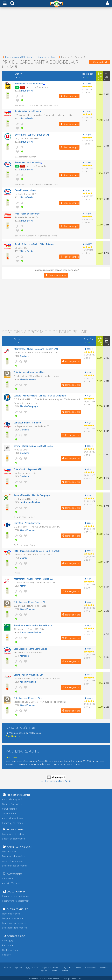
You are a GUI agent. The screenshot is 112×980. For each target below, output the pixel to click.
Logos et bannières (50, 965)
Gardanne (25, 355)
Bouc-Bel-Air (27, 90)
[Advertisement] (56, 32)
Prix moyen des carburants (15, 894)
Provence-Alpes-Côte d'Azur (18, 57)
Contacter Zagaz (10, 948)
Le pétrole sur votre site (14, 921)
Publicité (6, 953)
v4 (37, 977)
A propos (18, 965)
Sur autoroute (9, 811)
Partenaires (8, 877)
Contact (64, 969)
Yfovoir (87, 111)
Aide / (8, 939)
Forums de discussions (14, 854)
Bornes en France (12, 821)
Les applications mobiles (15, 926)
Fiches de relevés (11, 912)
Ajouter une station (56, 274)
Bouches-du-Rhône (46, 57)
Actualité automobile (12, 859)
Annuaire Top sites (11, 881)
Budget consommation (13, 837)
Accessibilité (91, 965)
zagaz (87, 83)
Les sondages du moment (15, 864)
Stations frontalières (12, 802)
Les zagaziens (9, 850)
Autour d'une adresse (13, 816)
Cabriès (24, 557)
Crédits (54, 969)
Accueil (7, 965)
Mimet (23, 584)
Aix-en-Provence (28, 379)
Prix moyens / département (16, 899)
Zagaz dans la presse (72, 965)
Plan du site (8, 943)
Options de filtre (99, 62)
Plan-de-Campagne (29, 405)
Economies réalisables (13, 832)
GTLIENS (12, 756)
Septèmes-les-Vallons (31, 631)
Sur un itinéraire (10, 807)
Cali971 (87, 243)
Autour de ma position (13, 797)
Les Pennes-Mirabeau (31, 501)
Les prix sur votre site (13, 916)
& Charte (32, 965)
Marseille (24, 654)
